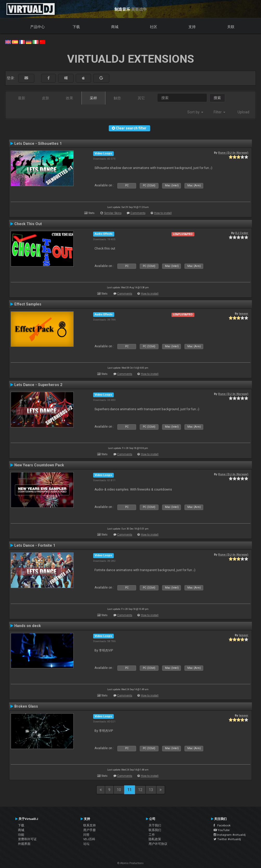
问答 (86, 835)
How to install (163, 213)
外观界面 (24, 844)
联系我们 (155, 830)
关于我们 (155, 825)
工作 (152, 835)
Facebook (222, 825)
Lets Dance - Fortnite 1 (35, 545)
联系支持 (90, 825)
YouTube (222, 830)
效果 (69, 98)
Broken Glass (26, 706)
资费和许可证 (27, 839)
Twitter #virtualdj (227, 839)
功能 (21, 835)
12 (140, 790)
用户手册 (90, 830)
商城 (115, 27)
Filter (219, 112)
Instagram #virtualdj (230, 835)
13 (151, 790)
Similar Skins (113, 213)
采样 (93, 98)
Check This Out (28, 224)
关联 (231, 27)
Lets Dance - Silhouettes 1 (38, 143)
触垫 (117, 98)
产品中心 (37, 27)
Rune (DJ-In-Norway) (233, 153)
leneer (244, 314)
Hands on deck (28, 626)
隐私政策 (155, 839)
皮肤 (46, 98)
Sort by (195, 112)
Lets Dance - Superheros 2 (38, 385)
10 (119, 790)
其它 (141, 98)
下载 (76, 27)
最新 (22, 98)
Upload (243, 112)
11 (130, 790)
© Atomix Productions (130, 863)
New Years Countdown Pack (39, 465)
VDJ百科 (89, 839)
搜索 (217, 98)
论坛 (86, 844)
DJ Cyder (242, 233)
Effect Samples (28, 304)
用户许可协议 (158, 844)
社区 (154, 27)
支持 (192, 27)
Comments (138, 213)
